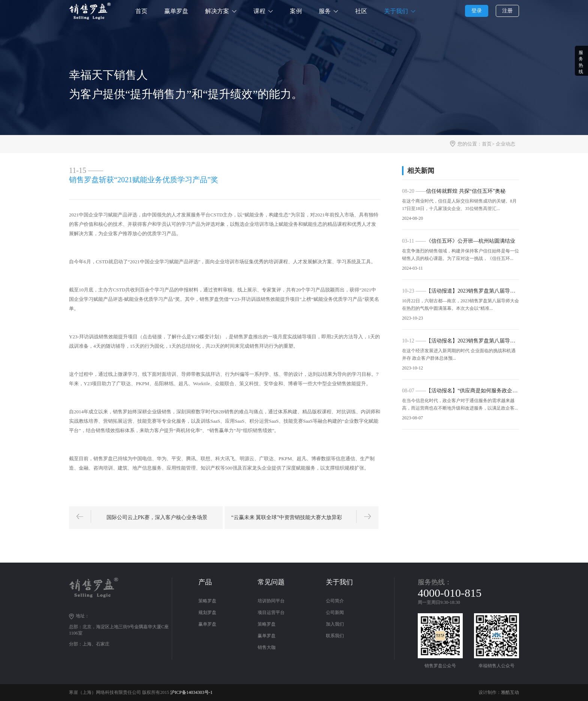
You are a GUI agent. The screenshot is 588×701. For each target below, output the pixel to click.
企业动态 (505, 144)
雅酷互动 (510, 692)
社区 (361, 11)
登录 (477, 11)
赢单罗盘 (176, 11)
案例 (296, 11)
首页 (141, 11)
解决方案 (217, 11)
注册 (507, 11)
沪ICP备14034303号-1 (191, 692)
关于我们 (396, 11)
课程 (259, 11)
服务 (325, 11)
